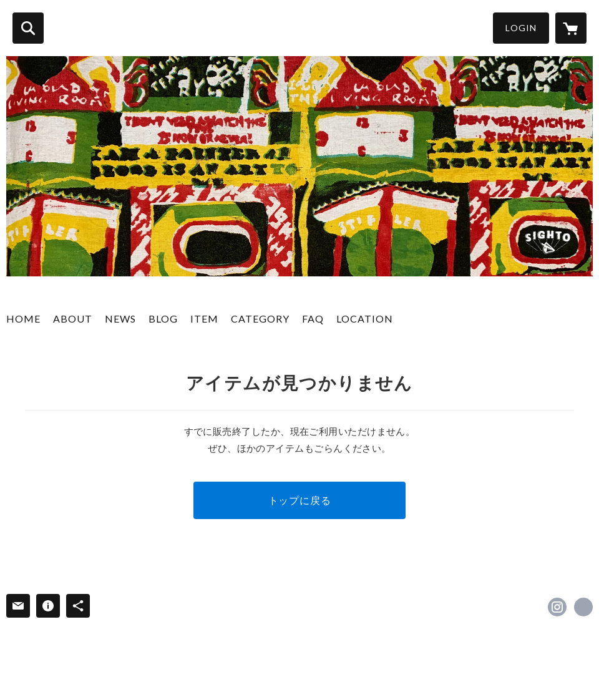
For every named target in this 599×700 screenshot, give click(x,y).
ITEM (204, 318)
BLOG (163, 318)
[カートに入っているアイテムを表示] (571, 28)
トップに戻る (300, 500)
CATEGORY (260, 318)
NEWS (120, 318)
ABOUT (73, 318)
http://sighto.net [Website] (583, 607)
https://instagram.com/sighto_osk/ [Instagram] (557, 607)
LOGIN (521, 28)
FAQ (313, 318)
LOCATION (365, 318)
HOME (23, 318)
